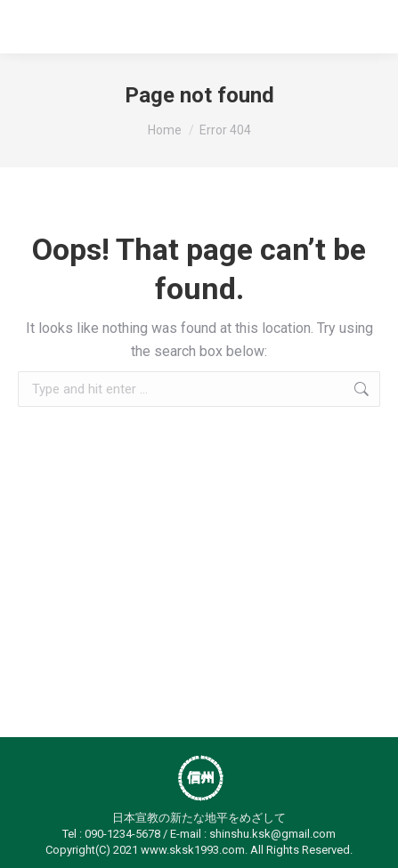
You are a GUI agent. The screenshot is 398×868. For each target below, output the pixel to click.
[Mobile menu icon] (359, 27)
